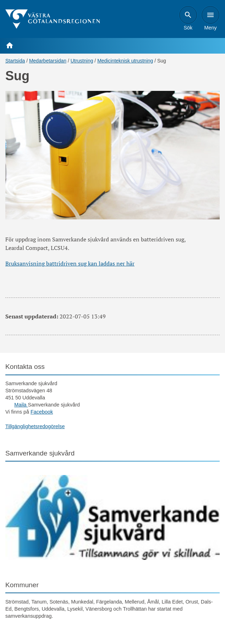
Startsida (15, 61)
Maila (21, 405)
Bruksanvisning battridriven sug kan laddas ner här (70, 263)
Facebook (42, 412)
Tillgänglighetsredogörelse (35, 426)
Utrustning (82, 61)
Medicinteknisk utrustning (125, 61)
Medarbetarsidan (48, 61)
